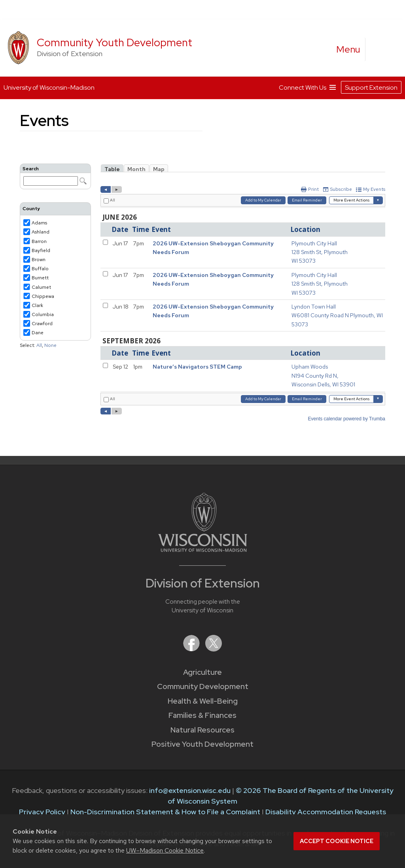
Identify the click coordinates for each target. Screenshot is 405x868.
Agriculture (202, 672)
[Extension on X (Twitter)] (214, 649)
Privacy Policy (42, 812)
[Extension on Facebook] (192, 649)
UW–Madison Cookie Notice (165, 850)
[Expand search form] (379, 50)
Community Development (203, 686)
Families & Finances (202, 715)
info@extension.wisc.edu (190, 790)
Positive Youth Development (202, 744)
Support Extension (371, 86)
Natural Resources (202, 730)
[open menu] (348, 49)
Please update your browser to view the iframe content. (55, 176)
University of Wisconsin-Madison (49, 86)
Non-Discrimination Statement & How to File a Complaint (165, 812)
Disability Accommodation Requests (326, 812)
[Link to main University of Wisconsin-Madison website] (203, 549)
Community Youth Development (114, 42)
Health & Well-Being (203, 701)
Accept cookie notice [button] (337, 841)
